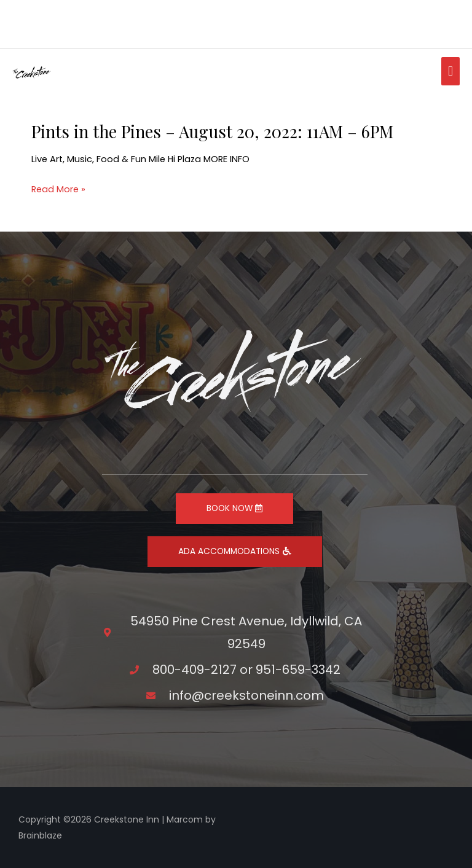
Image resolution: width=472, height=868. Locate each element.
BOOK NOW (234, 508)
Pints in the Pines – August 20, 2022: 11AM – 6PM (212, 131)
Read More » (58, 190)
